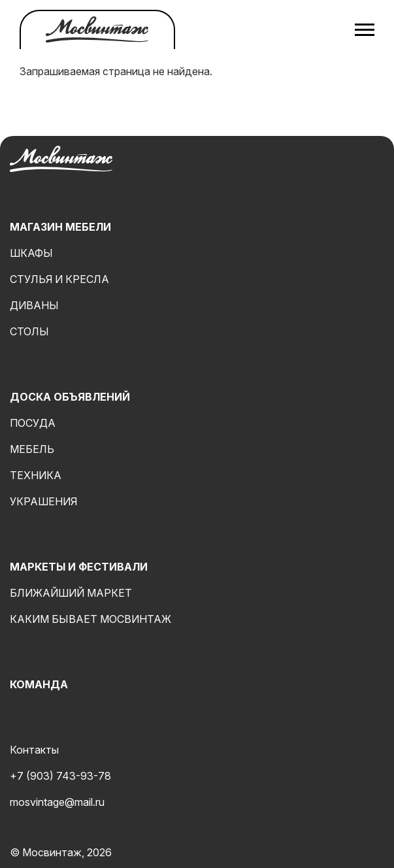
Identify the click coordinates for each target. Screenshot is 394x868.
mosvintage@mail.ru (57, 802)
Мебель (32, 449)
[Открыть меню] (365, 29)
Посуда (33, 423)
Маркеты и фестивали (79, 567)
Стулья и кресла (59, 279)
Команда (39, 684)
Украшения (43, 501)
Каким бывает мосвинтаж (90, 619)
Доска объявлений (70, 397)
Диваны (34, 305)
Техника (36, 475)
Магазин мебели (60, 227)
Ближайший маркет (71, 593)
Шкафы (31, 253)
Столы (29, 331)
